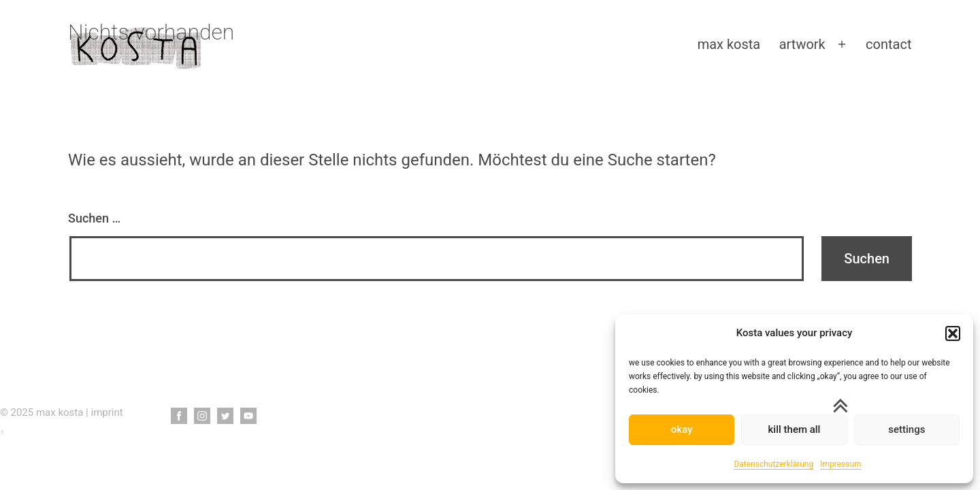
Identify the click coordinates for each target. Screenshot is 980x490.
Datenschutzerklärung (773, 464)
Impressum (840, 464)
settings (906, 429)
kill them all (795, 429)
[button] (953, 333)
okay (682, 429)
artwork (802, 44)
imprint (107, 412)
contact (888, 44)
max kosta (729, 44)
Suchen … (94, 218)
